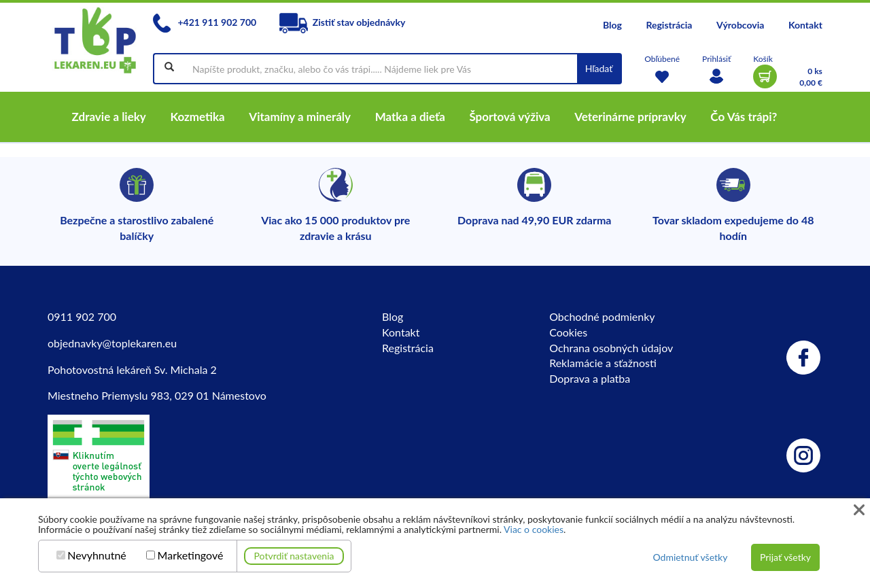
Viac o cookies (534, 529)
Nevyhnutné (97, 555)
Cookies (568, 332)
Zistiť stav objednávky (343, 22)
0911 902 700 (82, 316)
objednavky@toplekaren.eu (112, 343)
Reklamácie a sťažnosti (603, 363)
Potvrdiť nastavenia (294, 556)
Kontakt (805, 25)
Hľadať (599, 68)
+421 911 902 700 (205, 22)
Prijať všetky (785, 557)
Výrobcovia (740, 25)
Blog (612, 25)
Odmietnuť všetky (690, 557)
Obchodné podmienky (602, 316)
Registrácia (669, 25)
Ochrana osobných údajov (611, 348)
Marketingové (191, 555)
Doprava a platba (590, 378)
